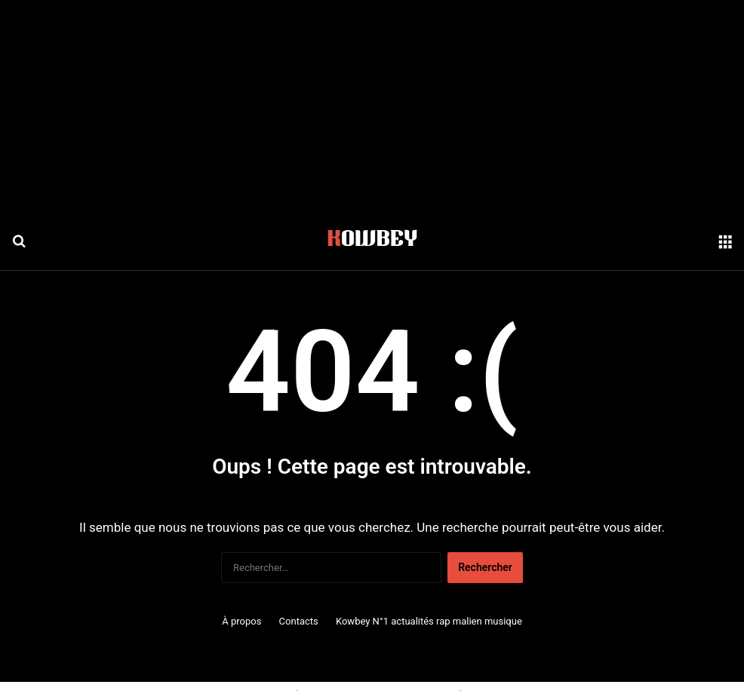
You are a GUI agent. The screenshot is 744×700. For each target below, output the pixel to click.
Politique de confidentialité (527, 690)
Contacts (299, 621)
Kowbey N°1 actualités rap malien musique (429, 621)
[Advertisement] (372, 106)
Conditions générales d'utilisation (379, 690)
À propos (241, 621)
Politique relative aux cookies (224, 690)
